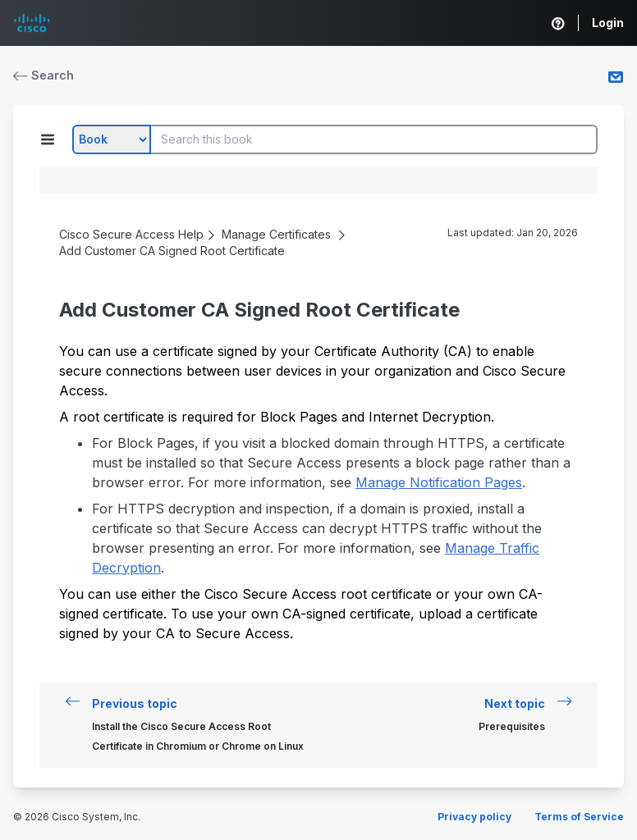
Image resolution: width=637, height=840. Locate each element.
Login (608, 23)
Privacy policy (474, 817)
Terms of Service (579, 817)
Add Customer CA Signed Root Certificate (172, 251)
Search (44, 75)
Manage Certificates (276, 234)
